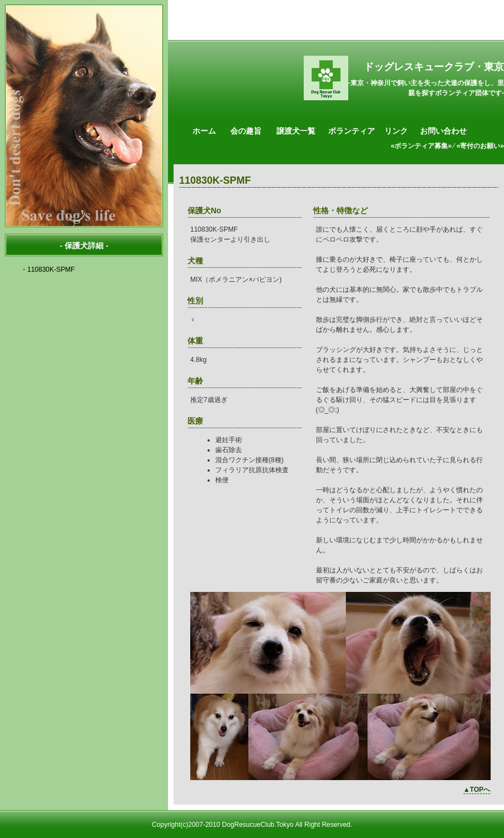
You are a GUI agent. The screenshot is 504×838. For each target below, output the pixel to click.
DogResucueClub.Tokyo (258, 825)
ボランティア (352, 131)
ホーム (204, 131)
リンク (396, 131)
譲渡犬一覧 (296, 131)
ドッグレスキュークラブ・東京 (434, 67)
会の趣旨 (246, 131)
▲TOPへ (477, 790)
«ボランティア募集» (421, 146)
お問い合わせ (443, 131)
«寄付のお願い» (480, 146)
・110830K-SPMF (48, 269)
